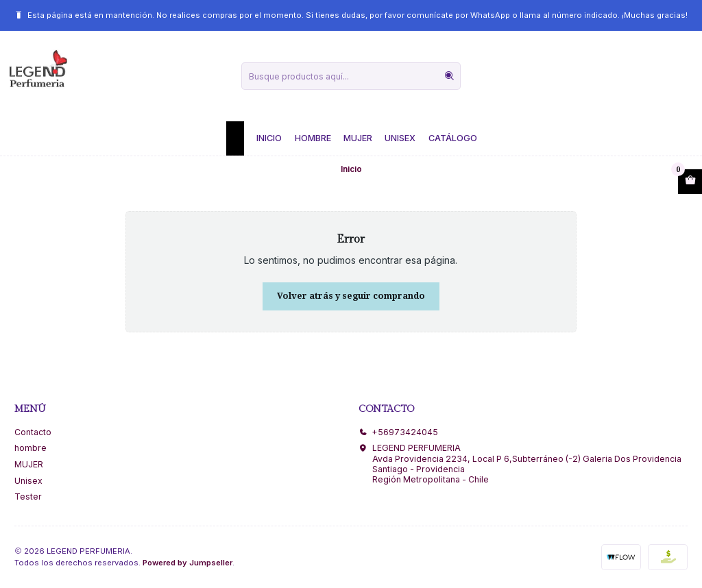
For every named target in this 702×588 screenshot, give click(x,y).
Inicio (269, 138)
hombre (31, 448)
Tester (28, 497)
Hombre (313, 138)
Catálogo (453, 138)
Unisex (400, 138)
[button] (235, 138)
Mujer (358, 138)
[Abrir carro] (690, 182)
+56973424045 (398, 432)
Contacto (33, 432)
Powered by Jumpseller (187, 563)
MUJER (29, 464)
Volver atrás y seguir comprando (351, 296)
